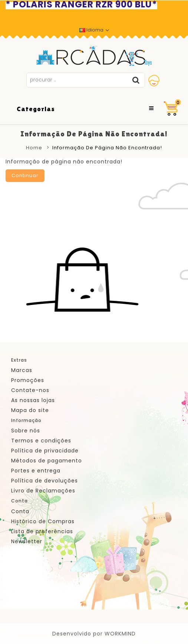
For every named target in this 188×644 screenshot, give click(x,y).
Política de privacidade (45, 451)
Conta (20, 511)
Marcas (22, 370)
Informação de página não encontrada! (107, 148)
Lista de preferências (42, 531)
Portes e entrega (36, 471)
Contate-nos (30, 390)
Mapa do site (30, 410)
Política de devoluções (44, 481)
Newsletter (27, 541)
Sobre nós (26, 431)
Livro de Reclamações (43, 491)
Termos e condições (41, 441)
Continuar (25, 175)
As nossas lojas (33, 400)
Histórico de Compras (43, 521)
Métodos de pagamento (47, 461)
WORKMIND (120, 634)
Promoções (28, 380)
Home (34, 148)
